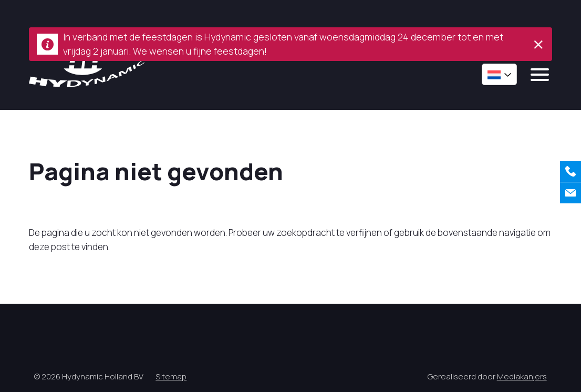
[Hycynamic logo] (87, 70)
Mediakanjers (522, 376)
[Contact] (570, 193)
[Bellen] (570, 171)
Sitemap (171, 376)
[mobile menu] (540, 75)
